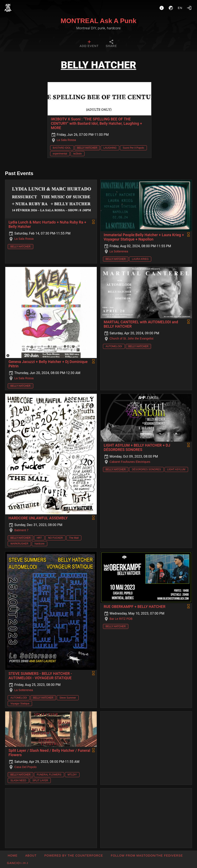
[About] (162, 8)
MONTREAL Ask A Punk (99, 21)
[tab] (89, 44)
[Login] (189, 8)
